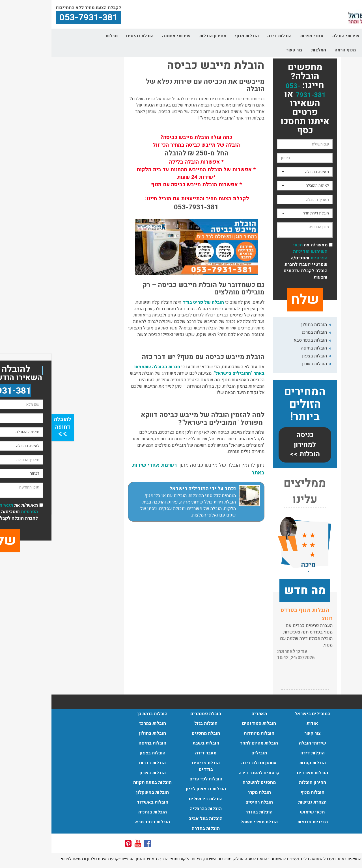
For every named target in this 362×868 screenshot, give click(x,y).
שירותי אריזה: (260, 610)
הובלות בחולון (263, 325)
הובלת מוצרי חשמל (208, 822)
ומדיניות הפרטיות (259, 255)
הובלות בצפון (263, 356)
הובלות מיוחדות (208, 733)
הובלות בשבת (154, 743)
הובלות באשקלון (101, 792)
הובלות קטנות (261, 763)
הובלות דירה (228, 36)
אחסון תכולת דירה (208, 763)
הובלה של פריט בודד (152, 302)
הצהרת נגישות (261, 802)
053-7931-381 (254, 91)
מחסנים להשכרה (208, 782)
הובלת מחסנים (154, 733)
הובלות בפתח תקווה (101, 782)
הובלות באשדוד (101, 802)
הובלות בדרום (101, 763)
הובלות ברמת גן (101, 714)
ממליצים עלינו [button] (253, 491)
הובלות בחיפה (262, 348)
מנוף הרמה (294, 50)
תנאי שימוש (261, 812)
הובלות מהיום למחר (208, 743)
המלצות (267, 50)
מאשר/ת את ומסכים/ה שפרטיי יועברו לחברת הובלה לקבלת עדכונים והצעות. (254, 261)
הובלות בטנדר (208, 812)
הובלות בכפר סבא (259, 340)
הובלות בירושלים (154, 799)
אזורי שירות (260, 36)
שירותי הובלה (294, 36)
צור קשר (243, 50)
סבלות (60, 36)
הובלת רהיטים (88, 36)
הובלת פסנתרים (154, 714)
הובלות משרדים (261, 773)
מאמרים (208, 714)
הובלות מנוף (195, 36)
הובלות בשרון (263, 364)
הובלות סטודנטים (208, 723)
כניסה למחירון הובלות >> (253, 445)
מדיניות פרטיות (261, 822)
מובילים (208, 753)
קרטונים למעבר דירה (333, 50)
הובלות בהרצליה (154, 809)
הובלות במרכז (263, 332)
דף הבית (345, 36)
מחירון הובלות (161, 36)
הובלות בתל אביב (154, 819)
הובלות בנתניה (101, 812)
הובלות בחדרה (154, 828)
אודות (322, 36)
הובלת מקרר (208, 792)
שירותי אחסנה (125, 36)
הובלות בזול (154, 723)
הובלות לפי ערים (154, 779)
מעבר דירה (154, 753)
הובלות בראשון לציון (154, 789)
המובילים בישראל (261, 714)
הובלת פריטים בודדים (154, 766)
